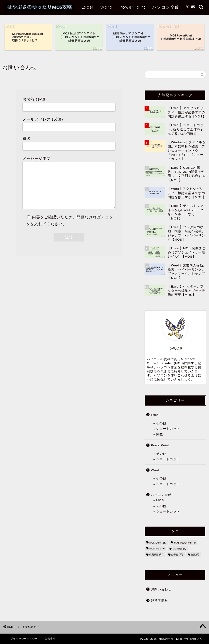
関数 (160, 434)
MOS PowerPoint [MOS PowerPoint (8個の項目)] (185, 543)
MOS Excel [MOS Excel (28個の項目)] (158, 543)
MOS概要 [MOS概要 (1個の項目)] (179, 549)
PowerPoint (132, 7)
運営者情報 (159, 601)
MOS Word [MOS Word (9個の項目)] (157, 549)
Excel (87, 7)
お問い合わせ (161, 589)
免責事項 (50, 639)
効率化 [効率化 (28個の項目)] (177, 555)
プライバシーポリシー (24, 639)
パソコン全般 (166, 7)
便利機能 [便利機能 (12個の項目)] (156, 555)
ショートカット (168, 429)
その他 (161, 423)
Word (106, 7)
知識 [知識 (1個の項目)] (195, 555)
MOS (160, 500)
